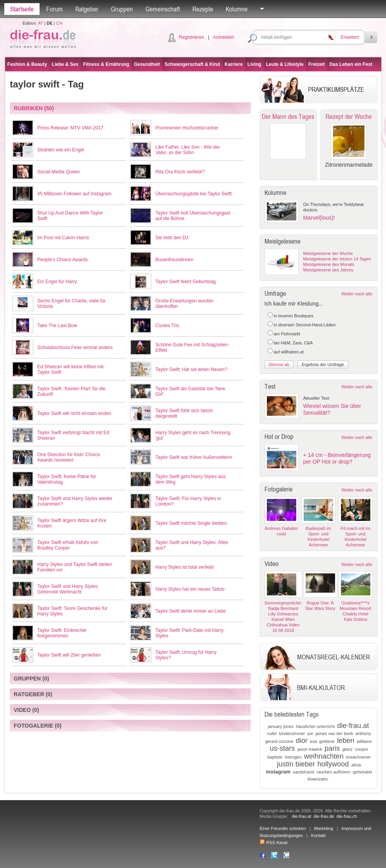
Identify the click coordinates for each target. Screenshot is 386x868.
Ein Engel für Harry (57, 282)
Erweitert (350, 37)
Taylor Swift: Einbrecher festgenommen (62, 633)
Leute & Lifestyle (285, 64)
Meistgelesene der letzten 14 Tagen (337, 259)
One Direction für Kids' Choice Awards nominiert (69, 457)
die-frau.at (353, 726)
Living (254, 64)
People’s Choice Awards (63, 260)
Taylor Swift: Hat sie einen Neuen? (191, 369)
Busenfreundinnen (174, 260)
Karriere (234, 64)
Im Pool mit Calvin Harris (63, 238)
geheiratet (362, 772)
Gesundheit (147, 64)
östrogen (293, 757)
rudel (272, 733)
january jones (281, 726)
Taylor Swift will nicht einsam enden (74, 413)
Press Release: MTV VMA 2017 (70, 128)
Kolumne (237, 9)
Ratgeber (87, 9)
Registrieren (191, 37)
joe (310, 733)
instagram (278, 772)
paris (332, 748)
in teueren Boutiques (294, 316)
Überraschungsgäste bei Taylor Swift (193, 194)
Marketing (324, 828)
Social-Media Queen (59, 172)
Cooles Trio (167, 326)
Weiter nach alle (357, 294)
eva (314, 741)
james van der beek (334, 733)
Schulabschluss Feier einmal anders (75, 348)
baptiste (275, 757)
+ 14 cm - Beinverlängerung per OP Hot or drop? (337, 458)
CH (59, 23)
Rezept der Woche (349, 116)
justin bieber (296, 764)
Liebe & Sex (65, 64)
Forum (54, 9)
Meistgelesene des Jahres (328, 270)
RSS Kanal (274, 843)
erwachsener (358, 757)
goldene (327, 741)
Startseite (22, 9)
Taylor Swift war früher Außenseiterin (193, 457)
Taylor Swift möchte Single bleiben (191, 523)
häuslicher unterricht (315, 726)
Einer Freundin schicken (283, 828)
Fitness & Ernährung (106, 64)
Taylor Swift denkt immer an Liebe (190, 611)
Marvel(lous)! (319, 218)
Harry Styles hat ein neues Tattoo (190, 589)
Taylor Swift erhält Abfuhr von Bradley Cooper (68, 545)
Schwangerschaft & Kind (192, 64)
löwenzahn (318, 779)
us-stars (283, 748)
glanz (347, 749)
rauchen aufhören (333, 772)
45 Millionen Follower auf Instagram (74, 194)
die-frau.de (324, 816)
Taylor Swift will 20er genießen (69, 655)
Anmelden (223, 37)
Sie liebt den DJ (172, 238)
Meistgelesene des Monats (329, 264)
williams (364, 741)
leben (346, 741)
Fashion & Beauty (27, 64)
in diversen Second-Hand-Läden (305, 325)
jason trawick (310, 749)
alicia (356, 765)
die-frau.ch (347, 816)
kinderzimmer (292, 733)
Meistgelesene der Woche (328, 253)
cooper (362, 749)
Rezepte (203, 9)
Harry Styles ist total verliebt (184, 567)
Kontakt (318, 835)
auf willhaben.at (289, 352)
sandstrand (303, 772)
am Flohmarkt (287, 334)
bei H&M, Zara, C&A (294, 343)
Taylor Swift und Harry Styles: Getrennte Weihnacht (68, 589)
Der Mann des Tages (288, 116)
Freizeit (317, 64)
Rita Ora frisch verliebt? (180, 172)
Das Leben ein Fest (351, 64)
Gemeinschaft (163, 9)
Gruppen (122, 9)
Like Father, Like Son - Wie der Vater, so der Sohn (188, 150)
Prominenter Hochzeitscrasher (187, 128)
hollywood (333, 764)
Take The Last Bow (57, 326)
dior (302, 741)
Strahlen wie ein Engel (61, 150)
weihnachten (324, 756)
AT (41, 23)
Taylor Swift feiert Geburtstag (185, 282)
